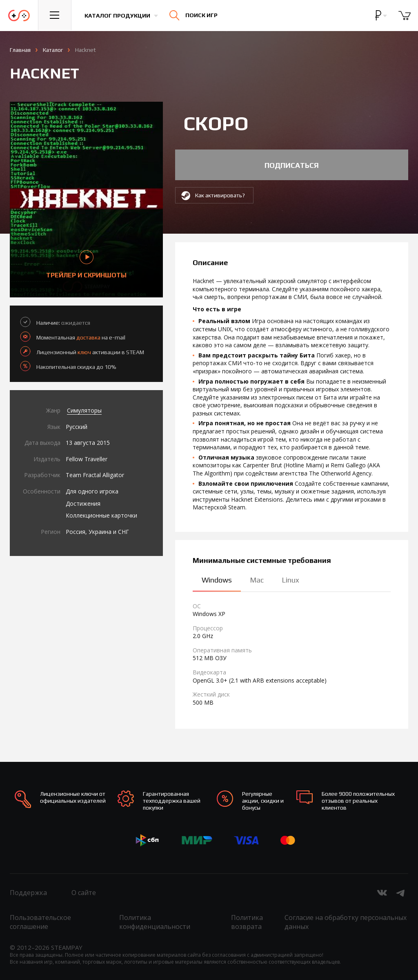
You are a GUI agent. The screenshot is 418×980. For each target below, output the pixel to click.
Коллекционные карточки (101, 515)
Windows (217, 580)
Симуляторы (84, 410)
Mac (257, 580)
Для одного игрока (92, 491)
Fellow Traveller (87, 459)
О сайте (84, 893)
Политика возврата (247, 922)
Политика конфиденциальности (155, 922)
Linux (290, 580)
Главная (20, 50)
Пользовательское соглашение (40, 922)
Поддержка (28, 893)
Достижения (83, 503)
